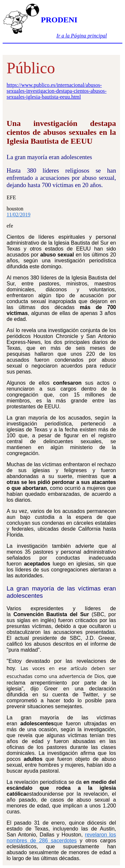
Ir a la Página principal (82, 36)
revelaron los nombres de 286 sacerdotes (61, 838)
